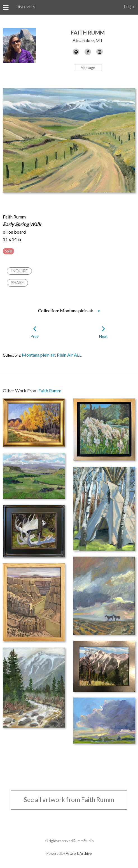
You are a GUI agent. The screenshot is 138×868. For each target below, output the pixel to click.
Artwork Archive (79, 853)
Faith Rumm (88, 32)
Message (88, 68)
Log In (129, 6)
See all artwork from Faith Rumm (69, 800)
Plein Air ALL (69, 355)
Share (17, 283)
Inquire (19, 271)
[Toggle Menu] (6, 7)
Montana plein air (38, 355)
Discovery (25, 6)
